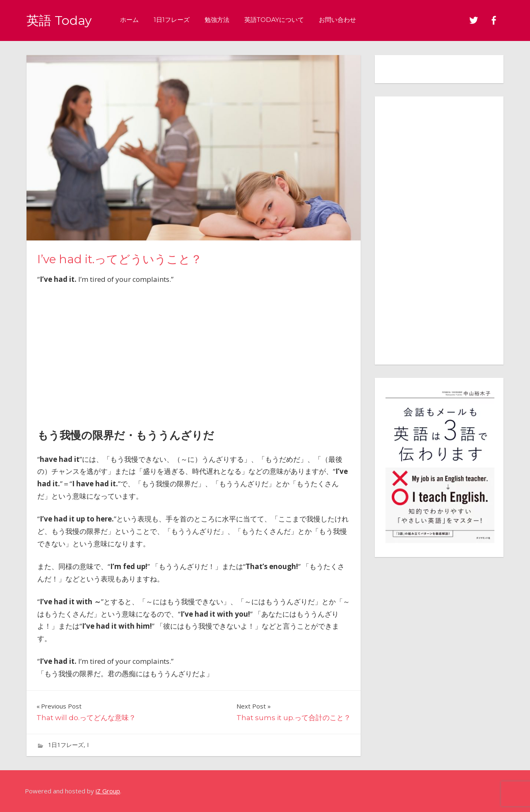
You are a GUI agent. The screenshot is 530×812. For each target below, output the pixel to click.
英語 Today (61, 20)
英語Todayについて (277, 20)
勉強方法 (220, 20)
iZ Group (108, 791)
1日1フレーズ (175, 20)
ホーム (133, 20)
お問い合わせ (341, 20)
